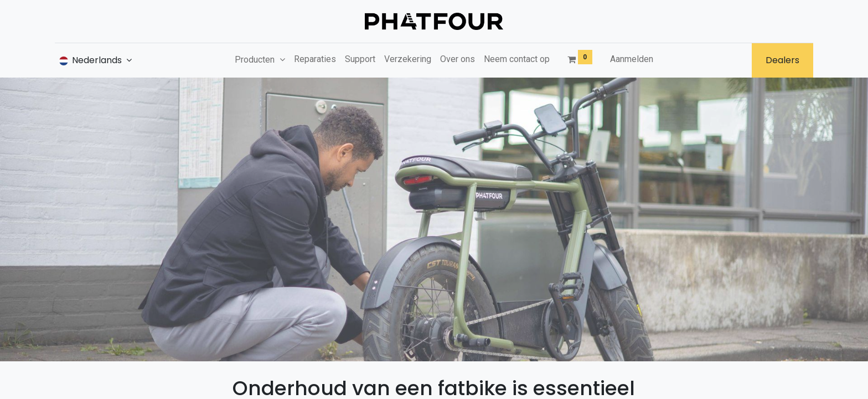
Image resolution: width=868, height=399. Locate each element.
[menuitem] (315, 59)
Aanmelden (632, 59)
